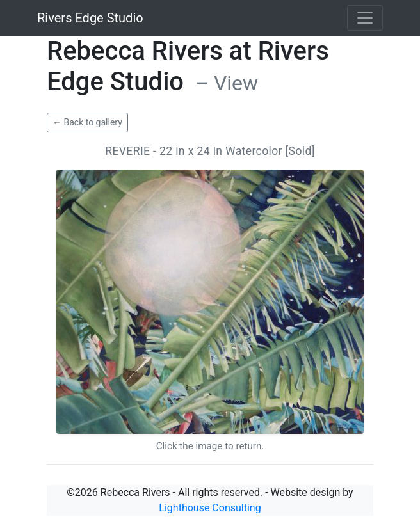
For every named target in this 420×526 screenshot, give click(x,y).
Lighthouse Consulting (210, 508)
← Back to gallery (87, 122)
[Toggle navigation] (365, 18)
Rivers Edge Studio (90, 18)
